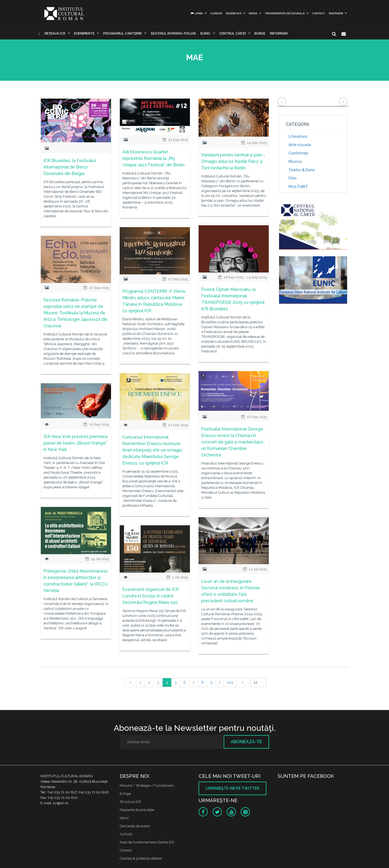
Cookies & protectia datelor (141, 858)
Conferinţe (298, 153)
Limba (197, 13)
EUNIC (205, 33)
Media (253, 13)
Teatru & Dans (302, 170)
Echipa (125, 794)
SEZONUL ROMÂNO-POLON (173, 33)
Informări (279, 33)
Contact (318, 13)
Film (292, 178)
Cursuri (216, 13)
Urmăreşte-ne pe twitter (232, 788)
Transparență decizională (285, 13)
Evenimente (84, 33)
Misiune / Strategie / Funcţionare (147, 785)
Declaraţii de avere (135, 826)
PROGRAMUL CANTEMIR (123, 33)
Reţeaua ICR (55, 33)
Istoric (124, 818)
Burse (260, 33)
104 (230, 682)
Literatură (298, 136)
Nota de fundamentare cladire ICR (147, 842)
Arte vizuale (300, 145)
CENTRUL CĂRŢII (232, 33)
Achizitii (126, 834)
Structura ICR (130, 802)
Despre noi (234, 13)
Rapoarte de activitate (137, 810)
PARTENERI (336, 13)
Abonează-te (246, 742)
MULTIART (298, 187)
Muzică (295, 162)
